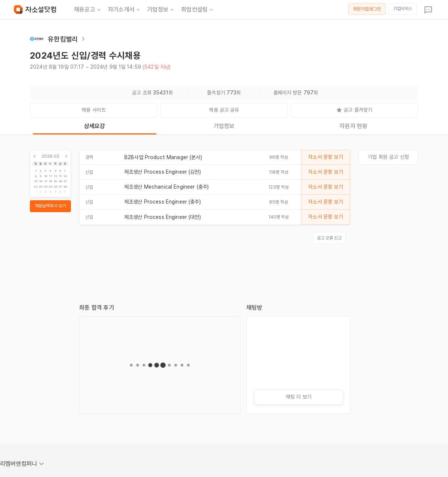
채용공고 (88, 10)
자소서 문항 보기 (325, 157)
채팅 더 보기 (298, 397)
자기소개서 (125, 10)
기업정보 (161, 10)
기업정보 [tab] (224, 126)
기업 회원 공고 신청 (388, 157)
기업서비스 (403, 9)
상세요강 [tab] (95, 126)
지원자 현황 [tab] (353, 126)
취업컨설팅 (198, 10)
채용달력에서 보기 (50, 206)
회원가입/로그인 (367, 9)
